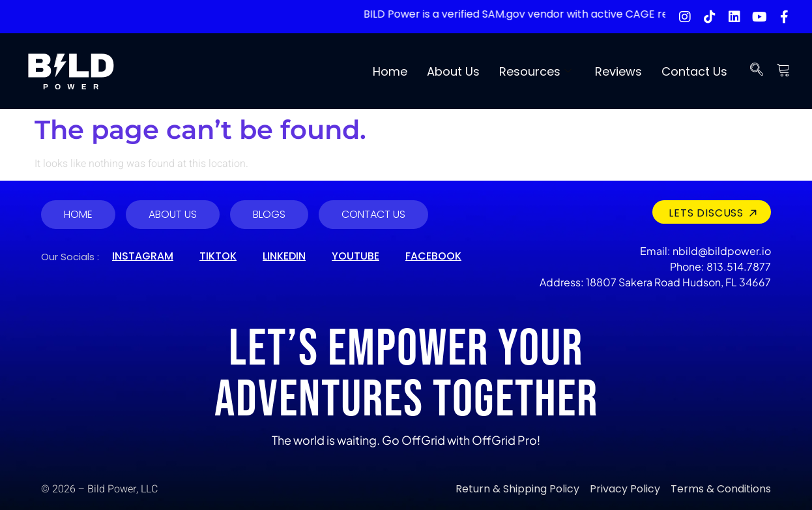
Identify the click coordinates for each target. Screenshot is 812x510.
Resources (535, 71)
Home (390, 71)
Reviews (618, 71)
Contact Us (694, 71)
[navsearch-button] (757, 71)
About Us (453, 71)
